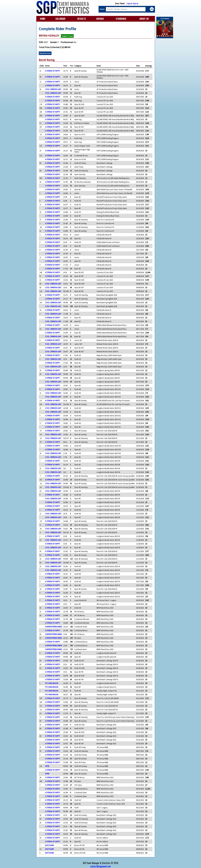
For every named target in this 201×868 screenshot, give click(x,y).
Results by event (45, 53)
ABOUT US (144, 19)
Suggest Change (67, 36)
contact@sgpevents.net (101, 866)
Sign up (136, 3)
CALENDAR (60, 19)
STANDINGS (121, 19)
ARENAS (100, 19)
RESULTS (82, 19)
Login (129, 3)
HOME (43, 19)
